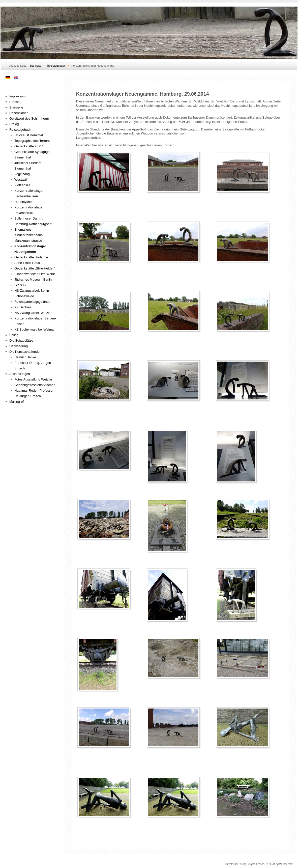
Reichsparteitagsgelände (32, 302)
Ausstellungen (20, 374)
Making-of (17, 402)
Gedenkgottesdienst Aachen (35, 385)
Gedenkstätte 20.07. (29, 146)
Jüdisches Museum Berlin (33, 279)
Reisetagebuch (20, 130)
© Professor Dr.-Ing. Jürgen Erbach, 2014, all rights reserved (259, 864)
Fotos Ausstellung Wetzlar (33, 379)
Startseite (16, 107)
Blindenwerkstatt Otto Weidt (35, 274)
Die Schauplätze (21, 341)
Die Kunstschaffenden (25, 352)
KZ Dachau (23, 307)
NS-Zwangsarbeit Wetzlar (33, 313)
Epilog (14, 335)
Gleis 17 (20, 285)
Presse (14, 102)
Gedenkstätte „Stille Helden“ (35, 268)
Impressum (17, 96)
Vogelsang (22, 174)
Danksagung (19, 346)
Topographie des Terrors (32, 141)
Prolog (14, 124)
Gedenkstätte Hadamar (31, 257)
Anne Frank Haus (27, 263)
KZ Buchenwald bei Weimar (35, 329)
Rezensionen (19, 113)
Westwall (21, 180)
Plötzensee (22, 185)
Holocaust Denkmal (29, 135)
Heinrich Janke (25, 357)
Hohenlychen (24, 202)
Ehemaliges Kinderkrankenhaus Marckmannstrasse (28, 235)
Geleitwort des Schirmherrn (29, 118)
